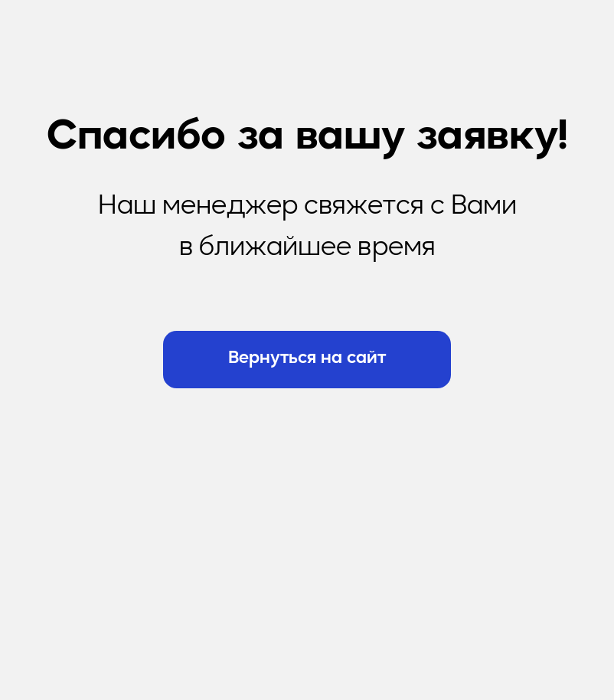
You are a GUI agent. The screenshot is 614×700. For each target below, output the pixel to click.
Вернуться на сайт (307, 359)
